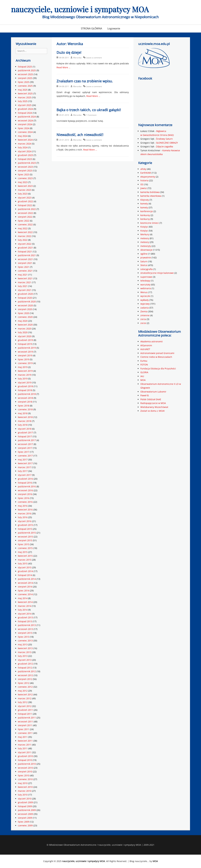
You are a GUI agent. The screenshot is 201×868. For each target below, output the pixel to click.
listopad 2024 (25, 113)
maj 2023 (23, 182)
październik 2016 (27, 486)
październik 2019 (27, 348)
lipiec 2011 (24, 729)
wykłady (145, 300)
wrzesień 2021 (25, 259)
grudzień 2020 (25, 294)
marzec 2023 (25, 190)
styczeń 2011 (25, 752)
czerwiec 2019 (25, 363)
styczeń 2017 (25, 475)
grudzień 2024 (25, 109)
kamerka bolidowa (150, 192)
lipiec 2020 (24, 313)
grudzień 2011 (25, 710)
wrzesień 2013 (25, 629)
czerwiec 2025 (25, 86)
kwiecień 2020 (25, 325)
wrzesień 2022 (25, 213)
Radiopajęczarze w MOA (153, 403)
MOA (143, 380)
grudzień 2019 (25, 340)
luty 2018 (23, 425)
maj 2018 (23, 413)
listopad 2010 (25, 760)
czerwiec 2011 (25, 733)
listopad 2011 (25, 714)
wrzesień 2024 (25, 121)
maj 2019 (23, 367)
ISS (142, 184)
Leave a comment (94, 58)
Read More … (63, 67)
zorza (143, 319)
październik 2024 (27, 117)
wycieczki (145, 296)
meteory (145, 238)
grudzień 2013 (25, 617)
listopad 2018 (25, 390)
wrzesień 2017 (25, 444)
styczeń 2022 (25, 244)
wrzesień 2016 (25, 490)
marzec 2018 (25, 421)
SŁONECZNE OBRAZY (167, 143)
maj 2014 (23, 598)
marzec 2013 (25, 652)
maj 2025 (23, 90)
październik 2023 (27, 163)
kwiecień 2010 (25, 787)
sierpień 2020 (25, 309)
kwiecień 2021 (25, 278)
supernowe (146, 277)
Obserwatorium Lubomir (153, 392)
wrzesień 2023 (25, 167)
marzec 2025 (25, 97)
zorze (143, 323)
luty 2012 (23, 702)
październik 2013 (27, 625)
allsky (143, 169)
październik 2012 (27, 671)
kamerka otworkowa (151, 196)
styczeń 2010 (25, 799)
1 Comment (91, 115)
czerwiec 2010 (25, 779)
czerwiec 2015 (25, 548)
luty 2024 (23, 147)
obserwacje (146, 250)
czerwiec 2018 (25, 409)
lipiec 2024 (24, 128)
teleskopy (145, 281)
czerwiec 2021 (25, 271)
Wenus (144, 292)
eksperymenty (148, 177)
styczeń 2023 (25, 198)
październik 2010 (27, 764)
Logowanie (114, 28)
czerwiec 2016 (25, 502)
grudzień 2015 (25, 525)
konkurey (145, 215)
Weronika (77, 58)
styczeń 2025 (25, 105)
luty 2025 (23, 101)
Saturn (144, 261)
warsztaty (145, 285)
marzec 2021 (25, 282)
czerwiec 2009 (25, 825)
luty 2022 (23, 240)
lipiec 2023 (24, 174)
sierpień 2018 (25, 402)
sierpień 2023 (25, 171)
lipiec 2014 (24, 591)
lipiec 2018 (24, 406)
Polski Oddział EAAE (151, 399)
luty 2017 (23, 471)
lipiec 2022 (24, 221)
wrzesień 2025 (25, 74)
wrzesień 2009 (25, 814)
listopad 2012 (25, 668)
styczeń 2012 (25, 706)
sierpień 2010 (25, 772)
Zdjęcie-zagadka (165, 146)
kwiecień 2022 (25, 232)
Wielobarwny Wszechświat (154, 407)
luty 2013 (23, 656)
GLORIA (144, 372)
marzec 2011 (25, 745)
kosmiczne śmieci (150, 223)
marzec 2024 (25, 144)
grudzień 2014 (25, 571)
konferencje (147, 211)
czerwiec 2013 (25, 641)
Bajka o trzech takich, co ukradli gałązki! (89, 110)
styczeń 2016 (25, 521)
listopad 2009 (25, 806)
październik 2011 (27, 718)
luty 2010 (23, 795)
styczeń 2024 (25, 151)
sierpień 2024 (25, 124)
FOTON (144, 365)
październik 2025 (27, 70)
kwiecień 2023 (25, 186)
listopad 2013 (25, 621)
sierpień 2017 (25, 448)
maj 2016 (23, 506)
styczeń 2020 (25, 336)
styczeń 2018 (25, 429)
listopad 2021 (25, 252)
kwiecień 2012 (25, 694)
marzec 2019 (25, 375)
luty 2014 (23, 610)
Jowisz (144, 188)
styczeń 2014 (25, 614)
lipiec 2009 (24, 822)
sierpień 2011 (25, 725)
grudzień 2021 (25, 248)
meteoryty (146, 246)
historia (144, 180)
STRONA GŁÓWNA (91, 28)
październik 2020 (27, 302)
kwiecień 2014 (25, 602)
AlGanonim (146, 345)
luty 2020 (23, 332)
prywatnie (146, 257)
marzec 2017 (25, 467)
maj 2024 (23, 136)
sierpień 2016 (25, 494)
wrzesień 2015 (25, 537)
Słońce (144, 265)
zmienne (145, 315)
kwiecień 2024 (25, 140)
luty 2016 (23, 517)
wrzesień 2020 (25, 305)
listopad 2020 (25, 298)
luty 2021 (23, 286)
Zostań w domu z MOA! (153, 411)
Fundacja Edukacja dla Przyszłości (158, 369)
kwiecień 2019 (25, 371)
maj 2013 (23, 644)
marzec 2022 (25, 236)
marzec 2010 (25, 791)
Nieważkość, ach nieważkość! (80, 135)
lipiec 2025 (24, 82)
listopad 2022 (25, 205)
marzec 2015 (25, 560)
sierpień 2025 (25, 78)
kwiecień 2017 (25, 463)
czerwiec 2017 (25, 456)
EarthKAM (146, 173)
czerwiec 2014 (25, 594)
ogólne (144, 254)
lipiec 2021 (24, 267)
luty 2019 (23, 379)
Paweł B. (145, 395)
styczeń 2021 (25, 290)
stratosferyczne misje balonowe (157, 273)
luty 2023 (23, 194)
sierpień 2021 (25, 263)
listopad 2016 (25, 483)
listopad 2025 (25, 67)
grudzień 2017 (25, 433)
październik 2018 (27, 394)
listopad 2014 (25, 575)
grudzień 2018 (25, 386)
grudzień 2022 (25, 201)
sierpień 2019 (25, 355)
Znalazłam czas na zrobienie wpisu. (85, 81)
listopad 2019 (25, 344)
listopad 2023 (25, 159)
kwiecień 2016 (25, 510)
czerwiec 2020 (25, 317)
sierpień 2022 (25, 217)
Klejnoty (145, 200)
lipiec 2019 (24, 359)
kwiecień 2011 (25, 741)
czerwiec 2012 (25, 687)
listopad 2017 (25, 436)
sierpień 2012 (25, 679)
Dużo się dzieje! (69, 52)
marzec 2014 (25, 606)
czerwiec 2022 (25, 224)
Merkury (145, 234)
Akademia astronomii (152, 341)
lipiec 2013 (24, 637)
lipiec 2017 (24, 452)
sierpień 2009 (25, 818)
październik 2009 (27, 810)
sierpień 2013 (25, 633)
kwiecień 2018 (25, 417)
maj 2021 (23, 275)
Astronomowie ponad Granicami (157, 353)
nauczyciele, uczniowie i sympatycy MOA (80, 9)
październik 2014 (27, 579)
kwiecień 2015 (25, 556)
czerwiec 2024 (25, 132)
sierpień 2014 (25, 587)
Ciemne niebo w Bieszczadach (156, 357)
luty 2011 (23, 748)
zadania (145, 308)
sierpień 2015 (25, 540)
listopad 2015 (25, 529)
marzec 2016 (25, 513)
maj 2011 (23, 737)
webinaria (146, 288)
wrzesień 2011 (25, 722)
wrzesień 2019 (25, 352)
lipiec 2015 (24, 544)
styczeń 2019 (25, 383)
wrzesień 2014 (25, 583)
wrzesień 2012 (25, 675)
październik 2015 (27, 533)
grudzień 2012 (25, 664)
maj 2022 (23, 228)
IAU (142, 376)
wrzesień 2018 (25, 398)
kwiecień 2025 (25, 93)
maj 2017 (23, 460)
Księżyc (144, 227)
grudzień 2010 (25, 756)
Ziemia (144, 311)
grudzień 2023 (25, 155)
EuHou (144, 361)
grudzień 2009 (25, 802)
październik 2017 (27, 440)
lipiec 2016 (24, 498)
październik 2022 (27, 209)
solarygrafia (147, 269)
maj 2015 (23, 552)
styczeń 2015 (25, 567)
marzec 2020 (25, 329)
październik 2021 (27, 255)
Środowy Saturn (164, 139)
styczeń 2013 (25, 660)
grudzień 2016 (25, 479)
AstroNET (145, 349)
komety (144, 204)
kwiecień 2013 (25, 648)
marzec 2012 (25, 698)
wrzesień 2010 (25, 768)
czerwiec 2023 (25, 178)
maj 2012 (23, 691)
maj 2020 (23, 321)
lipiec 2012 (24, 683)
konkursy (145, 219)
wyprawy (145, 304)
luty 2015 (23, 563)
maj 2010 (23, 783)
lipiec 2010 (24, 775)
